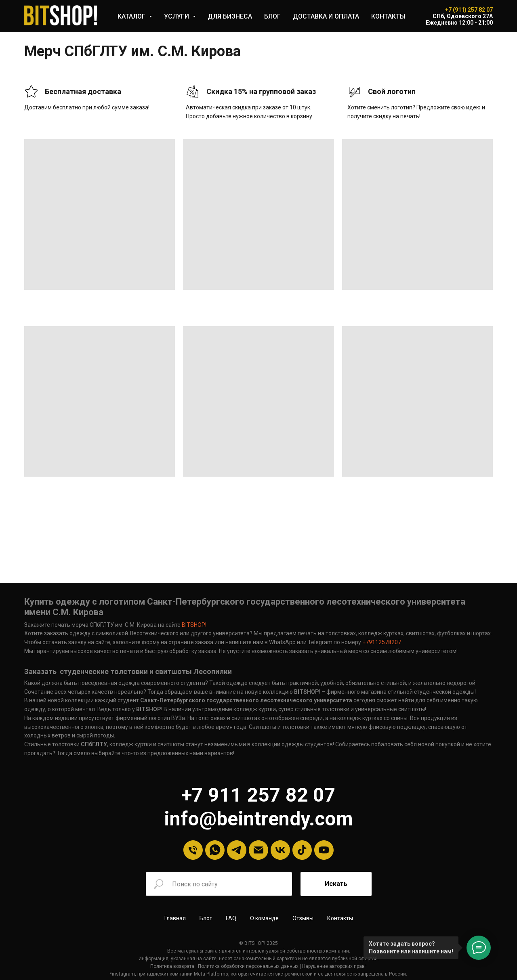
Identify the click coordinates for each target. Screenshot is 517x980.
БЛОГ (272, 16)
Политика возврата (172, 966)
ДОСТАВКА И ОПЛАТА (326, 16)
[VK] (280, 850)
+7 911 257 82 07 (258, 795)
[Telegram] (237, 850)
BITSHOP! (194, 625)
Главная (175, 918)
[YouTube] (324, 850)
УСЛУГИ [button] (177, 16)
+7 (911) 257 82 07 (469, 10)
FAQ (231, 918)
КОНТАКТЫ (388, 16)
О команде (264, 918)
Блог (206, 918)
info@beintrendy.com (258, 819)
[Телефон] (193, 850)
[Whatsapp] (215, 850)
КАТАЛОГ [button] (132, 16)
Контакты (340, 918)
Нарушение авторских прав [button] (333, 966)
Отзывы (303, 918)
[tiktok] (302, 850)
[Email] (258, 850)
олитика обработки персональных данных (250, 966)
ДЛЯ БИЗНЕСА (230, 16)
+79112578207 (381, 642)
